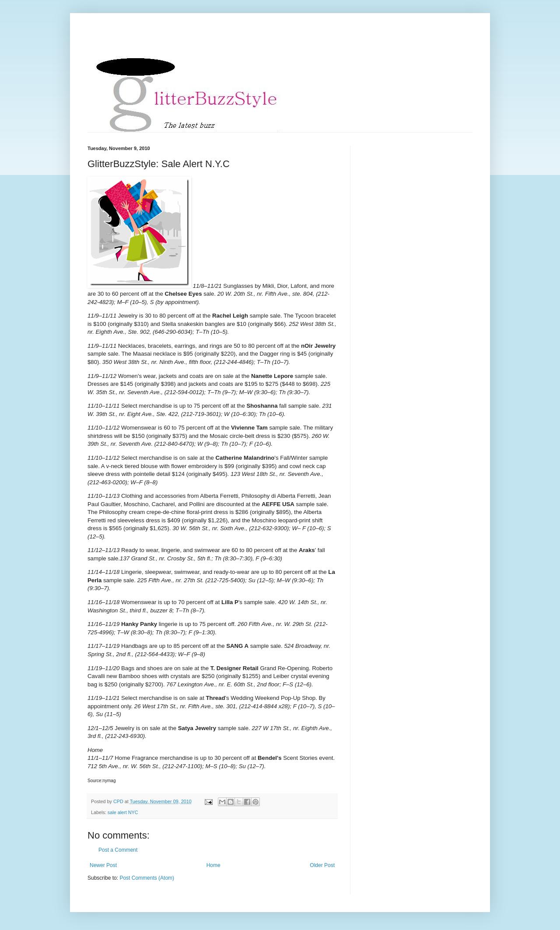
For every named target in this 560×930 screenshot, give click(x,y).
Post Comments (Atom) (147, 878)
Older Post (322, 865)
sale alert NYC (123, 812)
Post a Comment (118, 850)
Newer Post (103, 865)
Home (213, 865)
